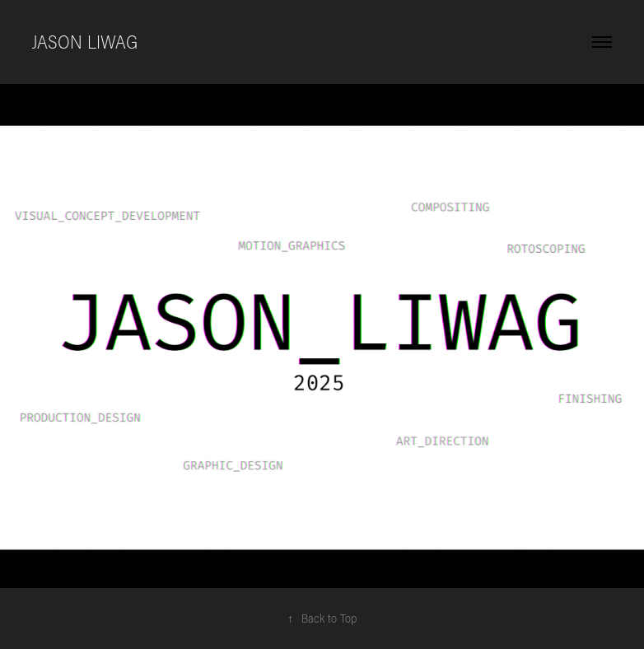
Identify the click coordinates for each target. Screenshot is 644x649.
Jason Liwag (85, 42)
